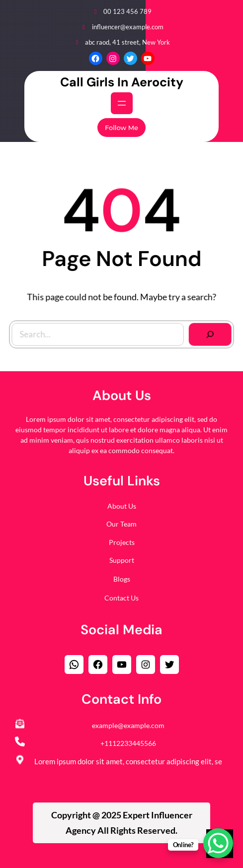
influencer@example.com (128, 27)
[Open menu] (122, 103)
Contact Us (121, 598)
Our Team (121, 524)
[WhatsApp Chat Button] (218, 843)
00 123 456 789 (127, 11)
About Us (122, 506)
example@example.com (128, 725)
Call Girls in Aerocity (122, 82)
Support (122, 560)
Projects (122, 542)
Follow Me (121, 128)
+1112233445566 (128, 743)
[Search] (208, 333)
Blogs (122, 579)
